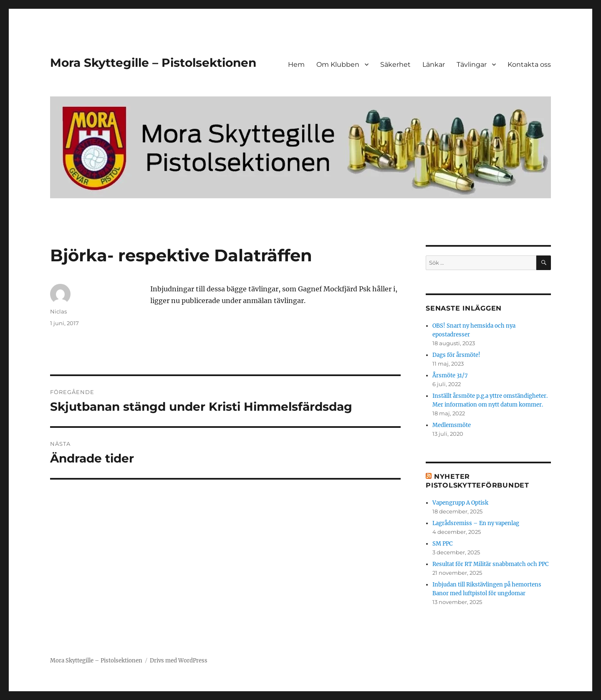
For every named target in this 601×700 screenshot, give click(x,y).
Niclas (58, 311)
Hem (296, 64)
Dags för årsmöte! (456, 355)
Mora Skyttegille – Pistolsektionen (153, 63)
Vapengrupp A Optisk (460, 503)
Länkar (434, 64)
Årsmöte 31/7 (450, 375)
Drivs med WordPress (179, 661)
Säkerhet (395, 64)
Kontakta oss (529, 64)
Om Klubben (338, 64)
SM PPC (442, 544)
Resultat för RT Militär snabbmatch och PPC (490, 564)
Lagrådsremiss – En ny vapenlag (476, 523)
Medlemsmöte (452, 425)
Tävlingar (472, 64)
